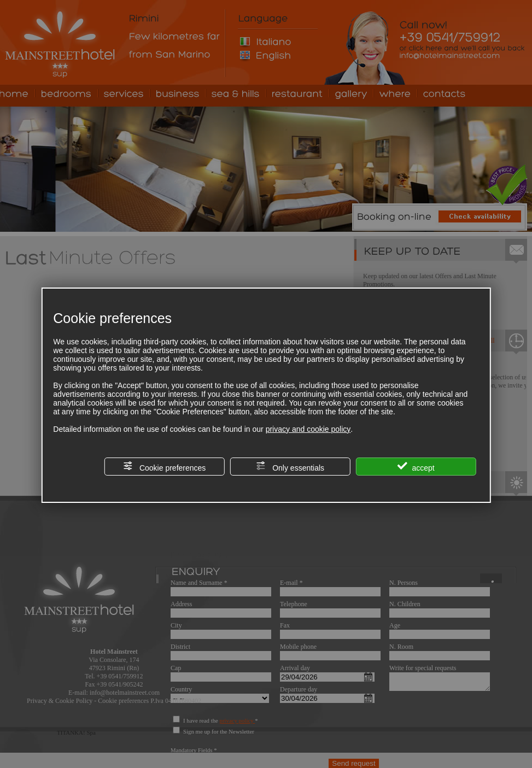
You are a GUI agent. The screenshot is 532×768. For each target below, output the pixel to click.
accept (416, 467)
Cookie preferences (164, 467)
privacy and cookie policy (308, 429)
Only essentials (290, 467)
